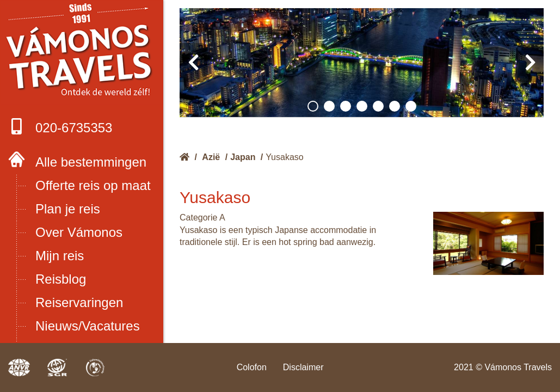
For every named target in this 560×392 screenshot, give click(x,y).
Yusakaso (284, 157)
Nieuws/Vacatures (88, 326)
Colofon (252, 367)
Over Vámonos (79, 232)
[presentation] (193, 63)
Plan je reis (68, 209)
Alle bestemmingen (91, 162)
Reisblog (61, 279)
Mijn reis (60, 256)
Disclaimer (303, 367)
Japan (243, 157)
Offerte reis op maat (93, 185)
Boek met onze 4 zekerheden (82, 53)
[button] (313, 106)
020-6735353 (60, 127)
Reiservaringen (79, 302)
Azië (211, 157)
